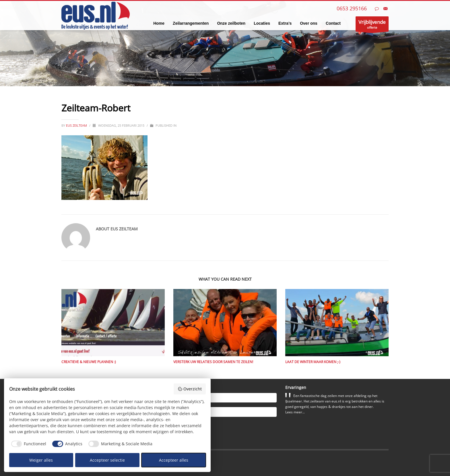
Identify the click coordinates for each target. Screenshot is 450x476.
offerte (372, 25)
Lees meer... (295, 412)
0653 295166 (352, 8)
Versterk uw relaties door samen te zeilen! (213, 362)
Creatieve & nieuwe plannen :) (89, 362)
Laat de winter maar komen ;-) (313, 362)
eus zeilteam (77, 125)
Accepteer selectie (107, 460)
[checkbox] (28, 444)
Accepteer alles (174, 460)
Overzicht (190, 389)
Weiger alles (41, 460)
